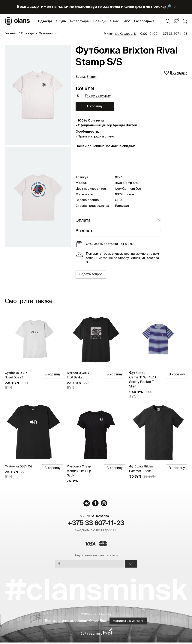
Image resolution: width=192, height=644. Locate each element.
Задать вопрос (91, 274)
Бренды (100, 21)
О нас (114, 21)
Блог (126, 21)
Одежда (45, 21)
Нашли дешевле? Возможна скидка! (105, 146)
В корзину (95, 106)
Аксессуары (79, 21)
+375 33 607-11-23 (174, 34)
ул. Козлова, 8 (125, 34)
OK (131, 565)
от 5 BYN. (127, 244)
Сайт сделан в (96, 635)
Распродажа (144, 21)
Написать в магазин (132, 622)
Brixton (92, 77)
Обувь (61, 21)
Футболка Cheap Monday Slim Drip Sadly (81, 471)
